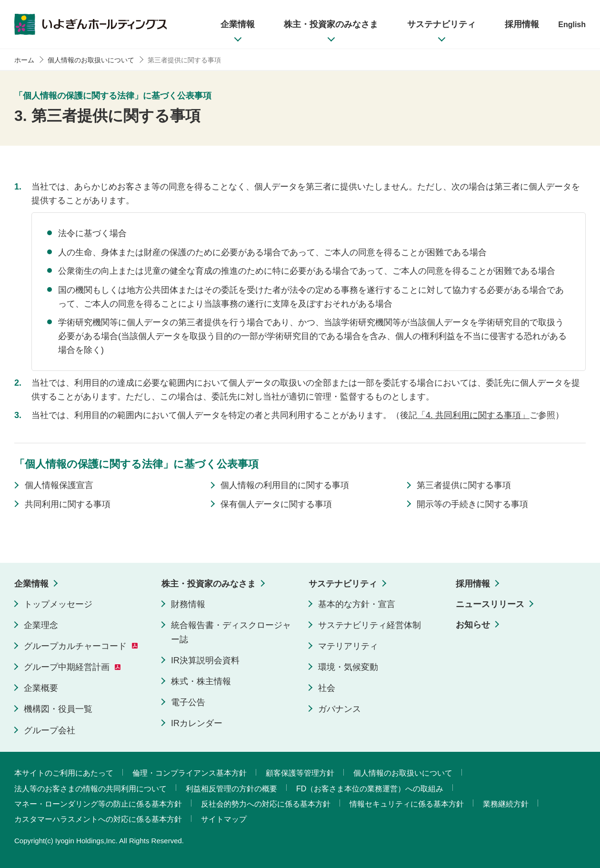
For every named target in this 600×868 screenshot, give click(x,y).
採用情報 (473, 584)
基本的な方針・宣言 (357, 604)
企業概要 (41, 688)
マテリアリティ (348, 646)
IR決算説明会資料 (205, 660)
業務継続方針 (506, 804)
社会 (327, 688)
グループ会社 (50, 730)
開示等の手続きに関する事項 (472, 504)
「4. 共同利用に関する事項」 (473, 415)
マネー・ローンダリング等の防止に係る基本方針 (98, 804)
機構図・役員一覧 (58, 709)
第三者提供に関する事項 (464, 485)
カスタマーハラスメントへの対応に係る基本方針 (98, 819)
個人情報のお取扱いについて (403, 773)
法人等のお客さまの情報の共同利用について (90, 789)
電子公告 (188, 702)
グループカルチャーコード (75, 646)
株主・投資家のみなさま (209, 584)
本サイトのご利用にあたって (64, 773)
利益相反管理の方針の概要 (231, 789)
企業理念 (41, 625)
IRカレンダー (197, 723)
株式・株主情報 (201, 681)
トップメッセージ (58, 604)
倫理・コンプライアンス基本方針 (190, 773)
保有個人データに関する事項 (276, 504)
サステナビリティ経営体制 (370, 625)
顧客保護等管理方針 (300, 773)
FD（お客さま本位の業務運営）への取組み (370, 789)
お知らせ (473, 625)
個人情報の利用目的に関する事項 (285, 485)
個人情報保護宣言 (59, 485)
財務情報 (188, 604)
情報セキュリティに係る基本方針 (407, 804)
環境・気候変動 (348, 667)
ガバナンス (340, 709)
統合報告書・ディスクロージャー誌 (231, 632)
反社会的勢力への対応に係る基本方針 (266, 804)
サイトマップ (224, 819)
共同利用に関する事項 (68, 504)
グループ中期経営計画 (67, 667)
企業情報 (31, 584)
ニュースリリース (490, 604)
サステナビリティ (343, 584)
